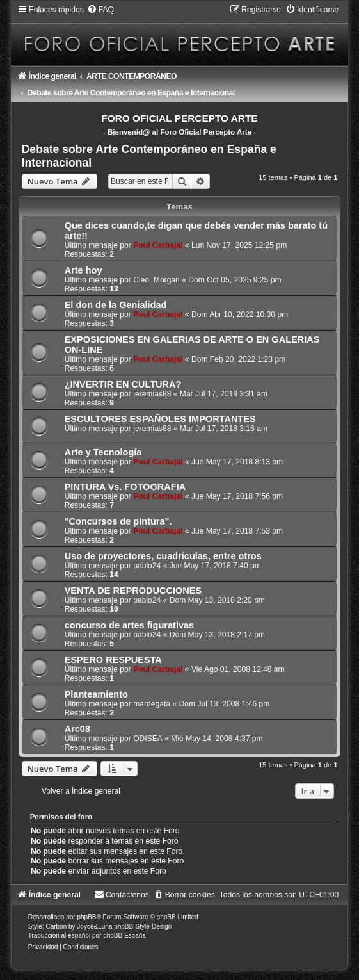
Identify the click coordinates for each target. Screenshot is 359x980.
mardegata (152, 704)
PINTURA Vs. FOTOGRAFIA (125, 487)
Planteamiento (96, 694)
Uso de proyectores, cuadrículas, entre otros (163, 556)
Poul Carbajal (158, 245)
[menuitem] (100, 10)
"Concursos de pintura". (118, 521)
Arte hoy (84, 270)
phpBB (86, 917)
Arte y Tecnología (103, 452)
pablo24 (147, 566)
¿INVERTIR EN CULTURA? (123, 384)
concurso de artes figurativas (129, 625)
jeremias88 (152, 394)
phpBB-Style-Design (143, 927)
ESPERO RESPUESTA (113, 660)
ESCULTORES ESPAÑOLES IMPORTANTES (160, 419)
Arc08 (77, 729)
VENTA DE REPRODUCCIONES (133, 591)
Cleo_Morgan (156, 280)
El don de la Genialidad (116, 305)
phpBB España (124, 935)
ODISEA (148, 739)
